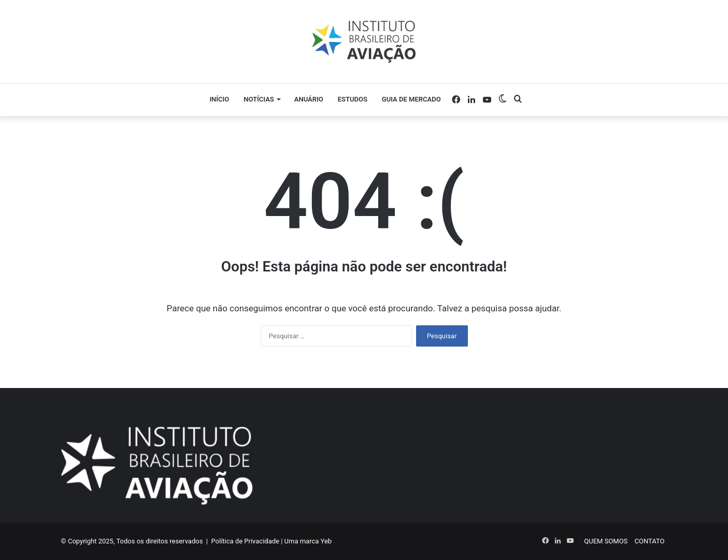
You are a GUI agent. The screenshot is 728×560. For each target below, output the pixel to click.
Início (219, 99)
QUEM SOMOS (606, 541)
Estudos (353, 99)
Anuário (309, 99)
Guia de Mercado (411, 99)
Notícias (259, 99)
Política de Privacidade (245, 541)
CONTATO (650, 541)
